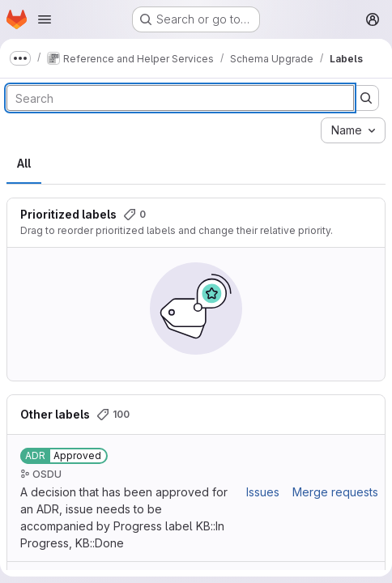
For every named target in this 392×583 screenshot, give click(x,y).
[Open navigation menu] (45, 19)
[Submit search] (366, 98)
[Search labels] (180, 98)
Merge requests (335, 492)
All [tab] (24, 163)
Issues (263, 492)
